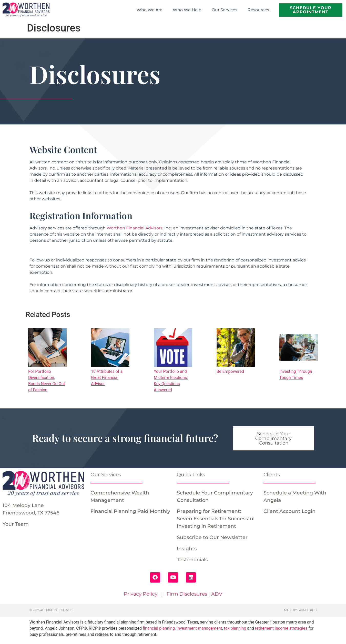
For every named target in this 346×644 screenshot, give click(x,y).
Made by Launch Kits (300, 610)
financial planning (159, 628)
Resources (258, 10)
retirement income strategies (281, 628)
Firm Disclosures (187, 594)
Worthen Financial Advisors (135, 228)
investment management (199, 628)
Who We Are (150, 10)
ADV (217, 594)
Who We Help (187, 10)
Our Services (225, 10)
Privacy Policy (141, 594)
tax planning (235, 628)
